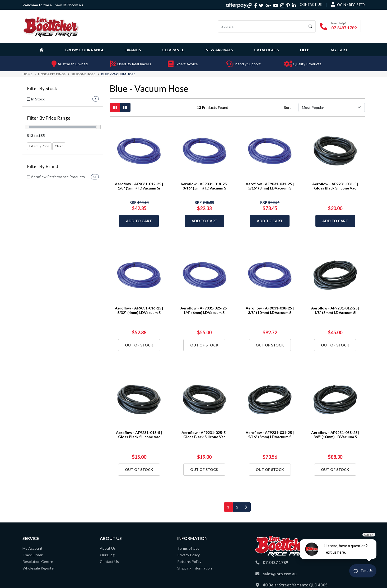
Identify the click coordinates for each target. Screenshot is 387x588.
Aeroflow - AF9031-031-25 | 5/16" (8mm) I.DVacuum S (270, 186)
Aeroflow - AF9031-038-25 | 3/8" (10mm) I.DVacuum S (270, 310)
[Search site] (311, 26)
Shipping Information (195, 568)
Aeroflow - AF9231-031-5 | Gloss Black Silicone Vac (335, 186)
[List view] (125, 107)
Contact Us (109, 561)
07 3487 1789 (344, 28)
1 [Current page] (228, 507)
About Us (108, 548)
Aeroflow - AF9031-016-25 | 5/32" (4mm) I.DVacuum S (139, 310)
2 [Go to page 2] (237, 507)
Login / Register (348, 4)
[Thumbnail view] (115, 107)
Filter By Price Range (49, 118)
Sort (288, 107)
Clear (59, 146)
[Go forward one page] (246, 507)
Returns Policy (189, 561)
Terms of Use (188, 548)
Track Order (32, 555)
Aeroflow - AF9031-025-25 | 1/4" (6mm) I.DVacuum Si (204, 310)
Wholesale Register (39, 568)
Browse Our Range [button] (85, 50)
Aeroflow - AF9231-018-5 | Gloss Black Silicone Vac (139, 435)
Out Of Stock (139, 345)
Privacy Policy (188, 555)
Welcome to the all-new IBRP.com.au (53, 5)
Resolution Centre (38, 561)
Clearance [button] (173, 50)
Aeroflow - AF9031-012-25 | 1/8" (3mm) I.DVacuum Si (139, 186)
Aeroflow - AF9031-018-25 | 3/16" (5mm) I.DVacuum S (204, 186)
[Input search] (262, 26)
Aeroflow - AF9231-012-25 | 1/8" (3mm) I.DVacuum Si (335, 310)
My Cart (339, 50)
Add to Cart (139, 221)
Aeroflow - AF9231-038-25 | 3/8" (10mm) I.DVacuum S (335, 435)
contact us (311, 4)
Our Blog (107, 555)
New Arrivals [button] (219, 50)
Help (305, 50)
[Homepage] (43, 50)
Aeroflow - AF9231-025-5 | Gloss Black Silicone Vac (204, 435)
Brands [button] (133, 50)
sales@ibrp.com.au (280, 574)
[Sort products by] (332, 107)
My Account (32, 548)
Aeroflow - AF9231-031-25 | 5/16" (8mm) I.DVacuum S (270, 435)
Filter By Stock (42, 88)
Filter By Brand (43, 166)
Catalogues (266, 50)
